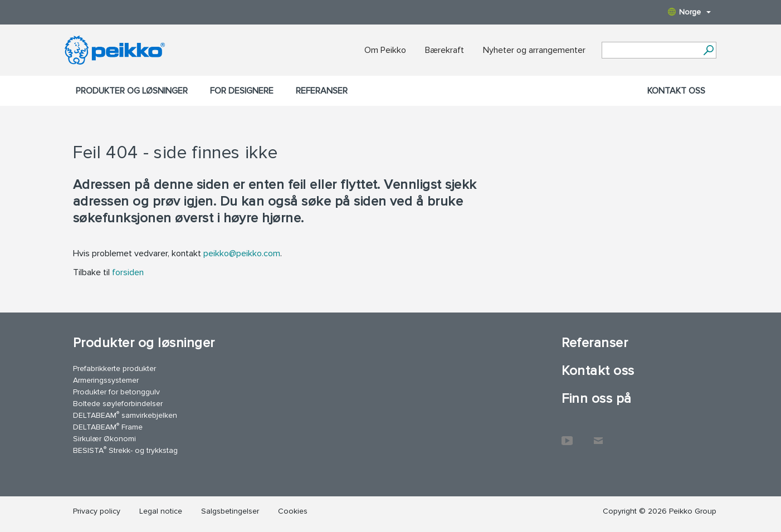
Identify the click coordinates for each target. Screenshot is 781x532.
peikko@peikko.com (242, 253)
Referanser (322, 91)
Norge (689, 12)
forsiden (128, 272)
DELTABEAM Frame (108, 426)
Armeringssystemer (106, 380)
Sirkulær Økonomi (104, 439)
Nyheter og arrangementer (534, 50)
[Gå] (708, 50)
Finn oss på (596, 399)
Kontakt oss (676, 91)
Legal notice (161, 511)
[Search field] (651, 51)
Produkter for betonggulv (116, 392)
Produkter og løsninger (132, 91)
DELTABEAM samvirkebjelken (125, 415)
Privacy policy (97, 511)
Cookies (293, 511)
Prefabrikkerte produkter (114, 369)
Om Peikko (385, 50)
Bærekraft (445, 50)
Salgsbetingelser (230, 511)
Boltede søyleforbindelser (118, 404)
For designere (242, 91)
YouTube (567, 435)
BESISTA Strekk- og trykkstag (125, 450)
